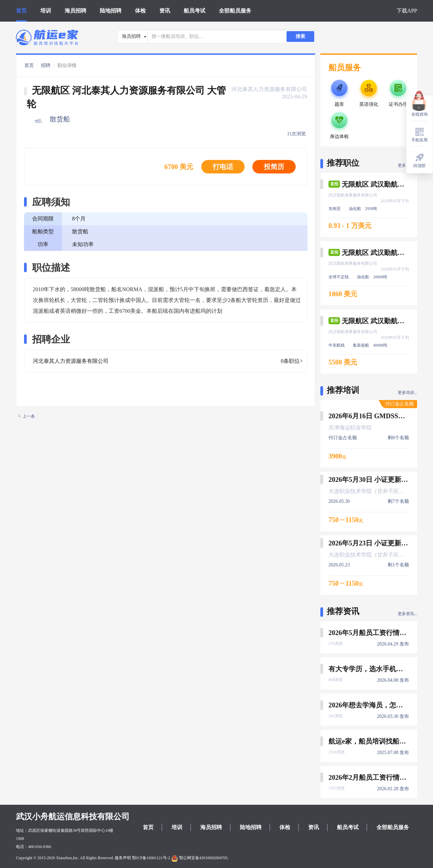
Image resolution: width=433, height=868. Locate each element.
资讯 (165, 11)
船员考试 (195, 11)
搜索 (300, 36)
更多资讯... (407, 614)
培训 (46, 11)
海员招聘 (75, 11)
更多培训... (407, 393)
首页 (21, 11)
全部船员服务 (235, 11)
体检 (140, 11)
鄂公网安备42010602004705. (200, 858)
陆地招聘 (111, 11)
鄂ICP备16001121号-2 (151, 858)
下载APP (407, 11)
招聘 (46, 65)
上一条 (27, 416)
